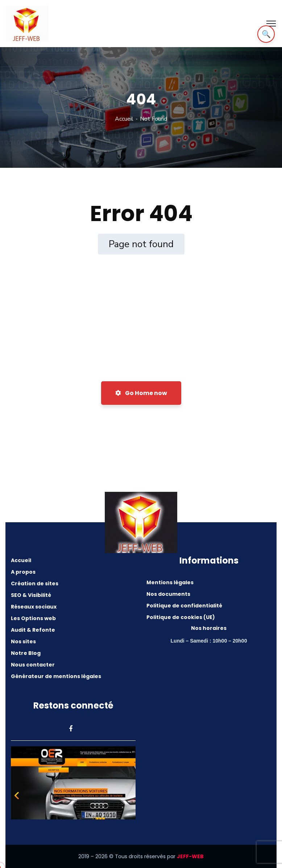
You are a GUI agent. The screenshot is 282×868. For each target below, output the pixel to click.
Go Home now (141, 393)
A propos (23, 572)
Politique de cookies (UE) (181, 617)
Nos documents (168, 594)
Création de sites (35, 583)
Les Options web (33, 618)
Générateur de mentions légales (56, 676)
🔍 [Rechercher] (266, 34)
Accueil (124, 119)
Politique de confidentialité (184, 606)
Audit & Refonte (33, 630)
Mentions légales (170, 582)
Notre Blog (26, 653)
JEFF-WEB (190, 856)
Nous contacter (33, 665)
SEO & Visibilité (31, 595)
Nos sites (23, 641)
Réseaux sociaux (34, 607)
